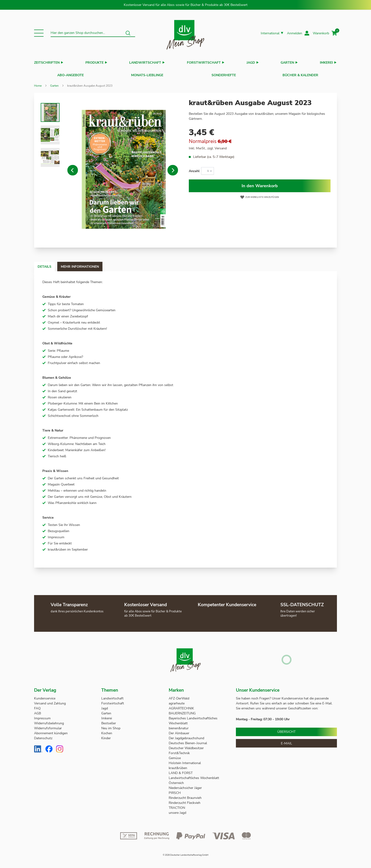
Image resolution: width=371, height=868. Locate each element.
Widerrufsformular (48, 726)
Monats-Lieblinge (147, 74)
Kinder (106, 736)
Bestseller (109, 721)
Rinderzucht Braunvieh (186, 795)
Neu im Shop (111, 726)
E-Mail (287, 741)
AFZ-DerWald (179, 696)
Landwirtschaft (145, 63)
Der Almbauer (179, 731)
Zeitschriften (47, 63)
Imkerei (326, 63)
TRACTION (177, 805)
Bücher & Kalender (300, 74)
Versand (221, 146)
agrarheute (177, 701)
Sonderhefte (224, 74)
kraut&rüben (178, 766)
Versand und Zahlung (50, 701)
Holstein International (185, 761)
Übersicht (286, 729)
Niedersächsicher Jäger (186, 786)
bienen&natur (179, 726)
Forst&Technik (180, 751)
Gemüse (175, 756)
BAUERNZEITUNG (182, 711)
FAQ (37, 706)
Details (49, 264)
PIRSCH (175, 790)
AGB (38, 711)
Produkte (95, 63)
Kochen (107, 731)
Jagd (251, 63)
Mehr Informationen (94, 264)
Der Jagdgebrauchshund (186, 736)
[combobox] (93, 33)
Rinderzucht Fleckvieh (185, 800)
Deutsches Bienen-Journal (188, 741)
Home (38, 83)
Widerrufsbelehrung (49, 721)
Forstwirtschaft (204, 63)
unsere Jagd (177, 810)
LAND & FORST (181, 771)
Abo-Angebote (71, 74)
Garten (287, 63)
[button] (39, 33)
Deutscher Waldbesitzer (186, 746)
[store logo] (185, 33)
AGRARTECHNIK (181, 706)
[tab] (49, 264)
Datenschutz (43, 736)
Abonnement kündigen (51, 731)
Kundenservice (45, 696)
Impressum (42, 716)
